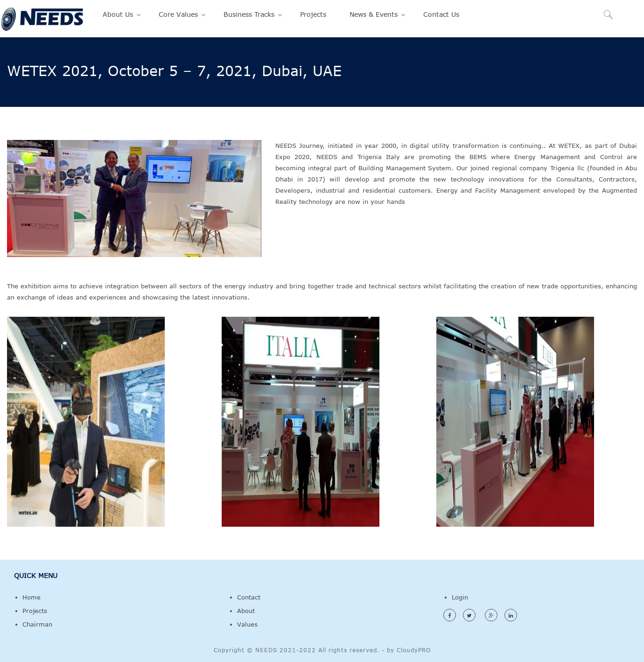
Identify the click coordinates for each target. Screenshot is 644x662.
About (246, 611)
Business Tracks (249, 14)
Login (460, 597)
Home (31, 597)
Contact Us (441, 14)
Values (247, 624)
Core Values (178, 14)
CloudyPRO (414, 650)
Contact (249, 597)
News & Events (374, 14)
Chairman (37, 624)
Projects (313, 14)
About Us (118, 14)
